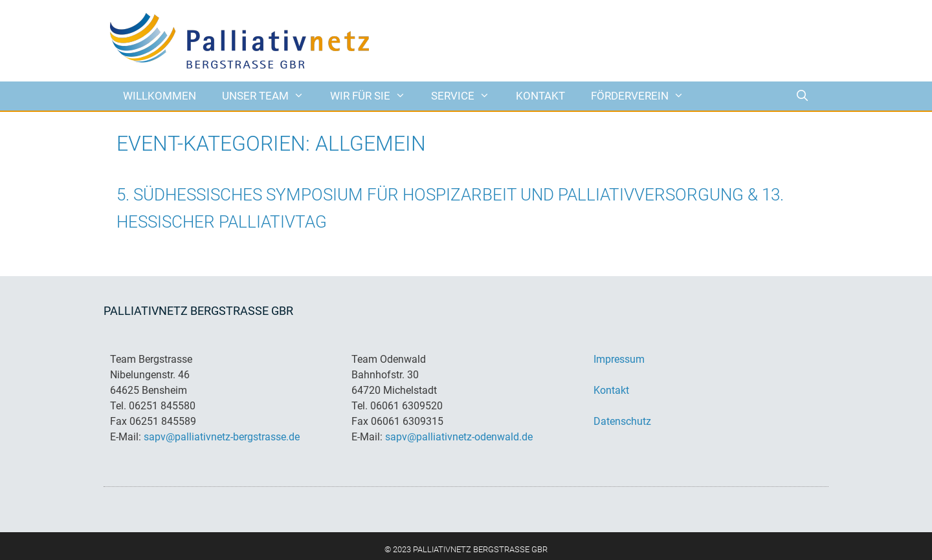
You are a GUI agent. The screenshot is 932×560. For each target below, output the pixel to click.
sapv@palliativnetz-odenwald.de (459, 437)
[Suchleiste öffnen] (802, 96)
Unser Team (270, 96)
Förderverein (644, 96)
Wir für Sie (374, 96)
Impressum (619, 359)
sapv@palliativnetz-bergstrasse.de (222, 437)
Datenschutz (622, 421)
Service (467, 96)
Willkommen (160, 96)
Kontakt (540, 96)
